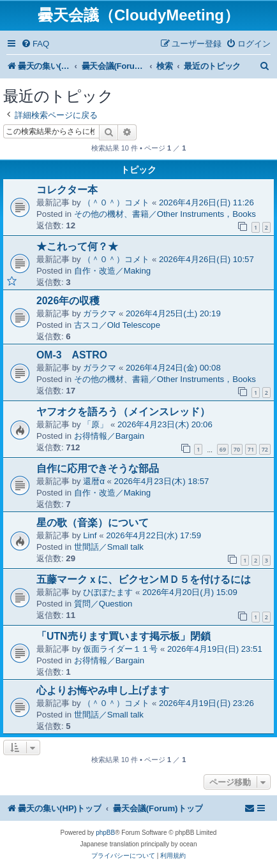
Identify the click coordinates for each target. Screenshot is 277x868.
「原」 (95, 424)
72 (265, 449)
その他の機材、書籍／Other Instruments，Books (165, 214)
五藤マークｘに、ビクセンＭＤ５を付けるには (144, 579)
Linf (90, 535)
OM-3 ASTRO (72, 355)
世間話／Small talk (109, 547)
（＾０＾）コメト (116, 202)
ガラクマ (100, 313)
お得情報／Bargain (109, 436)
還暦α (94, 481)
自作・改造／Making (113, 271)
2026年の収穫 (68, 301)
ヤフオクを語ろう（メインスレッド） (123, 412)
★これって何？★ (77, 246)
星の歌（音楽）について (93, 523)
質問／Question (103, 604)
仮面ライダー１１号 (120, 649)
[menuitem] (35, 44)
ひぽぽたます (108, 592)
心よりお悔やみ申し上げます (103, 690)
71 (251, 449)
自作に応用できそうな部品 (98, 468)
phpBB (105, 833)
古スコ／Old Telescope (117, 325)
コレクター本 (67, 190)
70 (237, 449)
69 (223, 449)
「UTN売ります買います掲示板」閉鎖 (124, 636)
